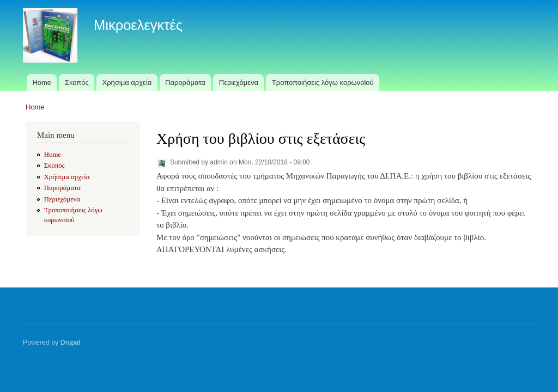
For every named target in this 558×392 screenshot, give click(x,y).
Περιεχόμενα (239, 82)
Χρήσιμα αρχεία (127, 82)
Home (42, 82)
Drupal (71, 342)
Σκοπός (77, 82)
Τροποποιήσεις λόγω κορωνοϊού (323, 82)
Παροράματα (185, 82)
